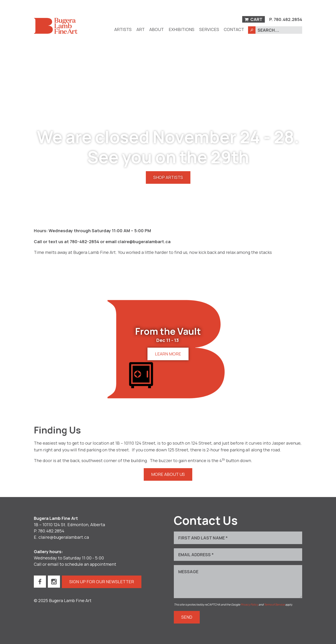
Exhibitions (182, 29)
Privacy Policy (249, 605)
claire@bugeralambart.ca (64, 537)
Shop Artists (168, 177)
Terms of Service (274, 605)
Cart (254, 19)
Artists (123, 29)
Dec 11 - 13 (168, 340)
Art (141, 29)
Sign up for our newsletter (102, 582)
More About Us (168, 474)
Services (209, 29)
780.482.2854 (288, 19)
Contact (234, 29)
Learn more (168, 354)
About (157, 29)
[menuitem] (123, 29)
